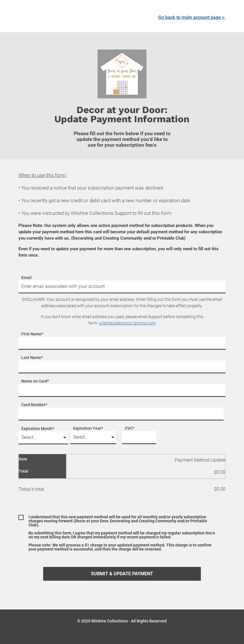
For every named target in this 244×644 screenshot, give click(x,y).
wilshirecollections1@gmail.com (127, 323)
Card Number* (34, 405)
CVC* (130, 428)
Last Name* (32, 358)
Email (26, 278)
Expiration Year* (88, 428)
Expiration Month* (38, 429)
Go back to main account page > (192, 17)
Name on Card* (35, 381)
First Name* (32, 334)
